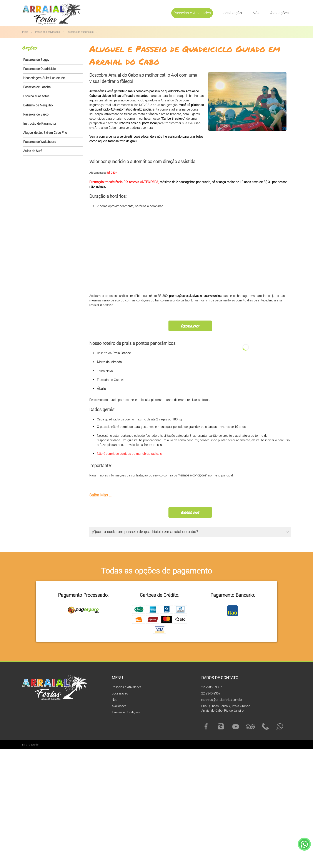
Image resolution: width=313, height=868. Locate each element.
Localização (232, 13)
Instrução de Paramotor (40, 124)
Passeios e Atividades (192, 13)
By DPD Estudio (30, 745)
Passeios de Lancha (37, 87)
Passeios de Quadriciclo (39, 69)
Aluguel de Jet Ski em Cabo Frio (45, 133)
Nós (256, 13)
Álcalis (101, 389)
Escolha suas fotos (36, 96)
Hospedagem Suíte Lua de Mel (44, 78)
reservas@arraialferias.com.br (222, 700)
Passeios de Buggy (36, 60)
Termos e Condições (126, 712)
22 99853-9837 (212, 687)
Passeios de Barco (36, 115)
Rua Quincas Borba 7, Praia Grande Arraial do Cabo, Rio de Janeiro (226, 708)
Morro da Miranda (109, 362)
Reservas (190, 326)
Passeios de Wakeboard (40, 142)
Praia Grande (122, 353)
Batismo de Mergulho (38, 105)
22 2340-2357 (211, 694)
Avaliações (279, 13)
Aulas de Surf (32, 151)
